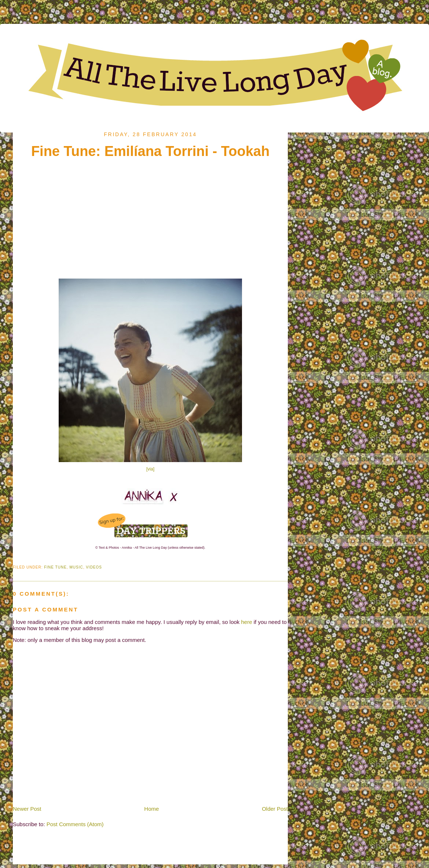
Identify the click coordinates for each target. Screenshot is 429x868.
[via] (150, 469)
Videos (94, 567)
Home (151, 809)
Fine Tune (55, 567)
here (247, 622)
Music (76, 567)
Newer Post (27, 809)
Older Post (275, 809)
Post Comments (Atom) (75, 824)
